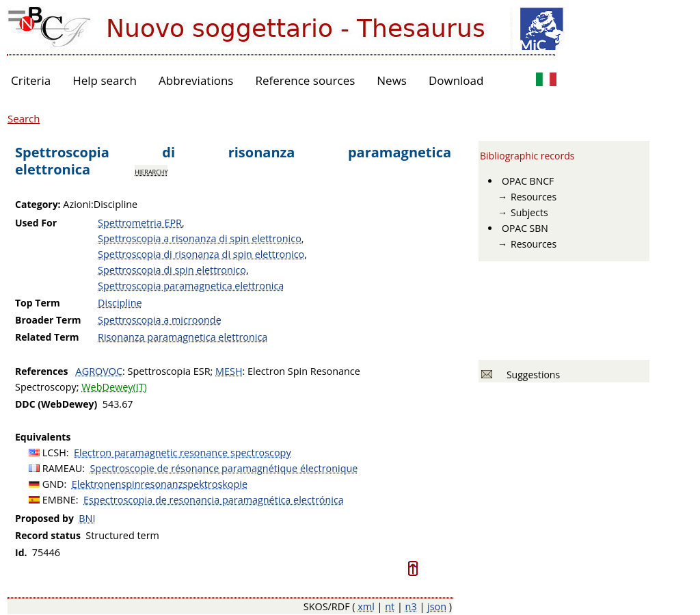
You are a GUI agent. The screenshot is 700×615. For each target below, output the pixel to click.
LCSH (54, 453)
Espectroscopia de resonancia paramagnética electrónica (214, 500)
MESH (229, 371)
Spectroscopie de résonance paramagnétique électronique (224, 468)
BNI (87, 518)
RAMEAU (63, 468)
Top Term (38, 303)
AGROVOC (99, 371)
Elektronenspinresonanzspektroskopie (160, 484)
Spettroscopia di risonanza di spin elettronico (201, 254)
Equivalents (43, 437)
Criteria (31, 80)
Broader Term (48, 320)
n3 (411, 606)
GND (53, 484)
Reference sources (305, 80)
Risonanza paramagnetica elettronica (183, 337)
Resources (534, 197)
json (437, 606)
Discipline (120, 303)
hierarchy (151, 171)
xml (366, 606)
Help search (105, 80)
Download (456, 80)
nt (390, 606)
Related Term (47, 337)
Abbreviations (196, 80)
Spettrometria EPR (140, 223)
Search (24, 118)
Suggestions (531, 375)
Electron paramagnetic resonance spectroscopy (183, 453)
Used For (36, 223)
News (392, 80)
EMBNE (59, 500)
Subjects (529, 212)
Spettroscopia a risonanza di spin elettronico (200, 238)
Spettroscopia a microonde (160, 320)
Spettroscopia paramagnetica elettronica (191, 286)
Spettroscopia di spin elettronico (172, 270)
